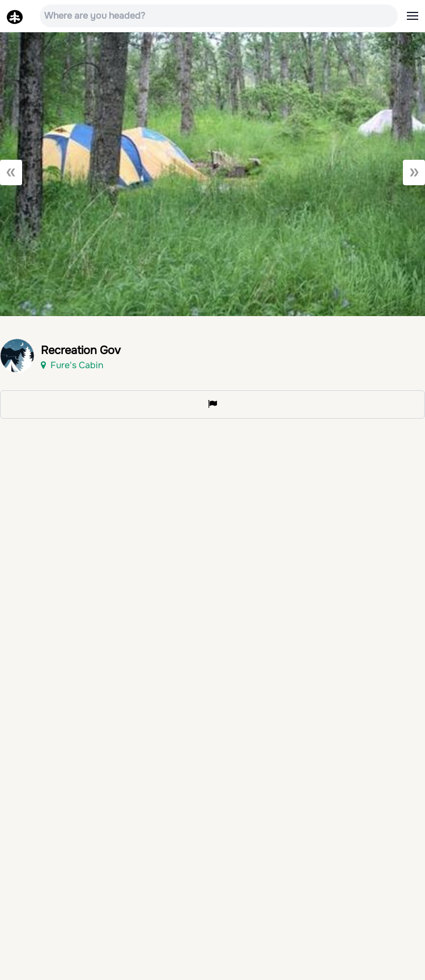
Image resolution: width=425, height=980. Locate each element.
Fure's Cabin (72, 365)
